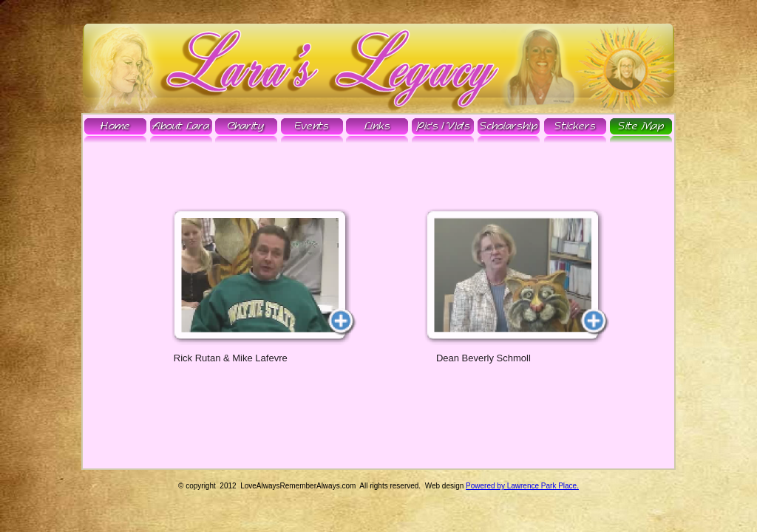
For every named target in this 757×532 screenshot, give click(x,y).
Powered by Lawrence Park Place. (522, 486)
